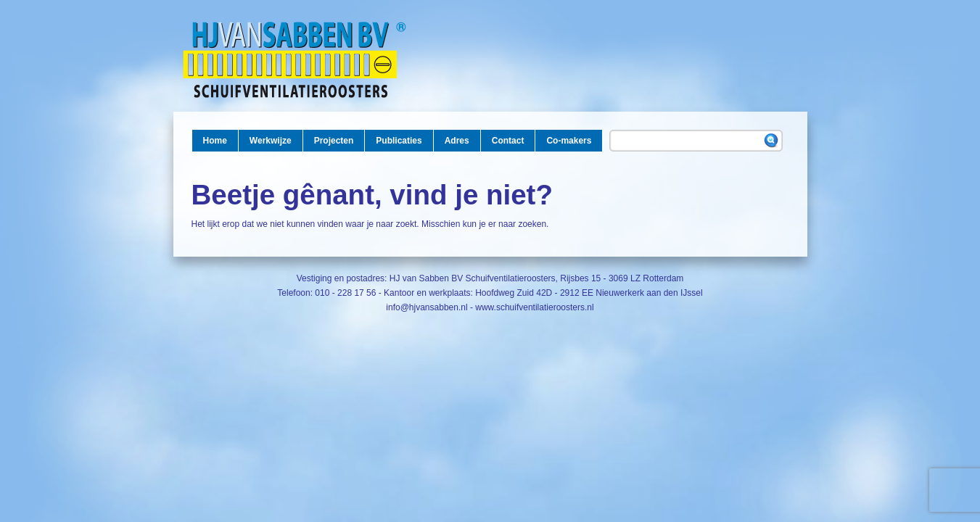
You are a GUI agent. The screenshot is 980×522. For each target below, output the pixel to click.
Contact (508, 141)
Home (215, 141)
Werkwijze (271, 141)
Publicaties (399, 141)
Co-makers (569, 141)
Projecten (334, 141)
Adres (457, 141)
